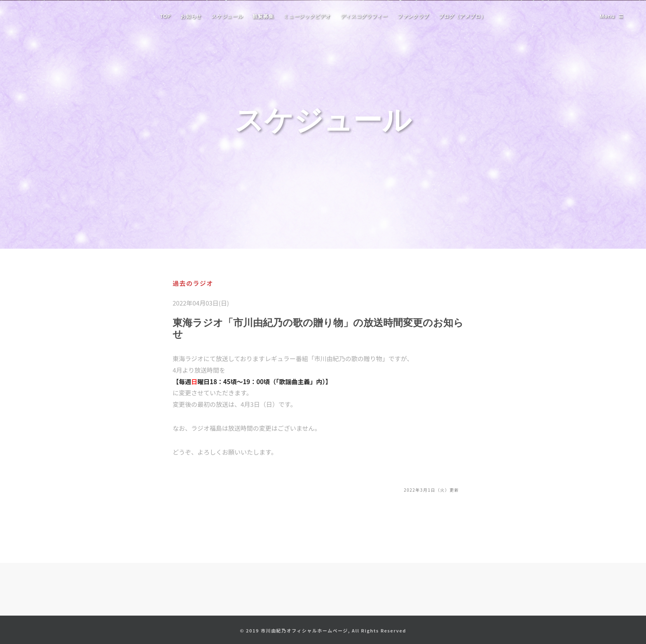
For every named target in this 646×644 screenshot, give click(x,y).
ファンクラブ (413, 16)
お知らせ (191, 16)
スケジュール (227, 16)
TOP (166, 16)
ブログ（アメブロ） (462, 16)
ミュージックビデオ (307, 16)
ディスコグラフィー (364, 16)
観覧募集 (263, 16)
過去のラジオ (193, 283)
